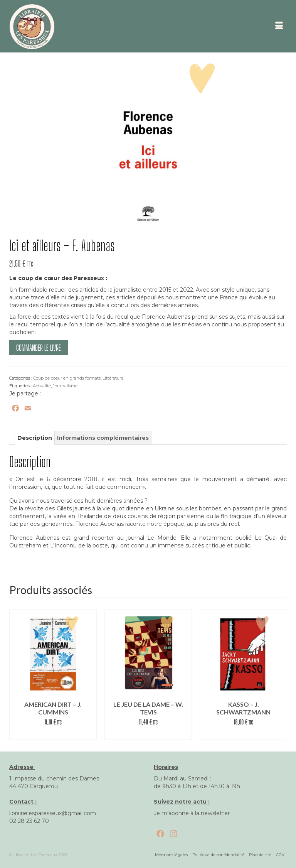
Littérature (113, 378)
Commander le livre (39, 348)
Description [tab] (35, 438)
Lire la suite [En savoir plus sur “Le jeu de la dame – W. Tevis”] (148, 734)
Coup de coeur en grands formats (67, 378)
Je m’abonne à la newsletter (192, 813)
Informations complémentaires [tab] (103, 438)
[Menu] (279, 26)
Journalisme (65, 386)
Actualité (42, 386)
